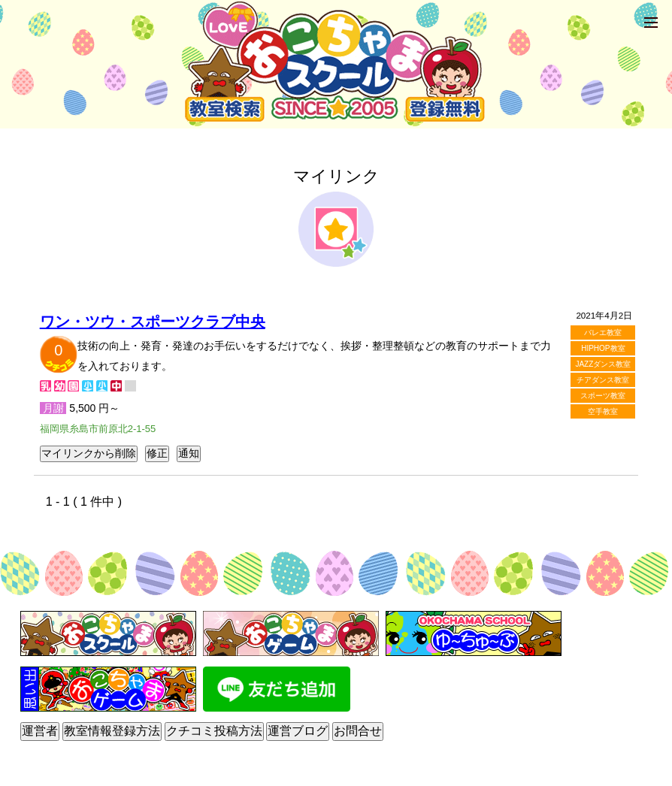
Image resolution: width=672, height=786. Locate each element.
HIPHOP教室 (603, 348)
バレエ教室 (603, 333)
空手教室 (603, 411)
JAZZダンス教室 (603, 364)
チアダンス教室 (603, 380)
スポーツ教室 (603, 396)
